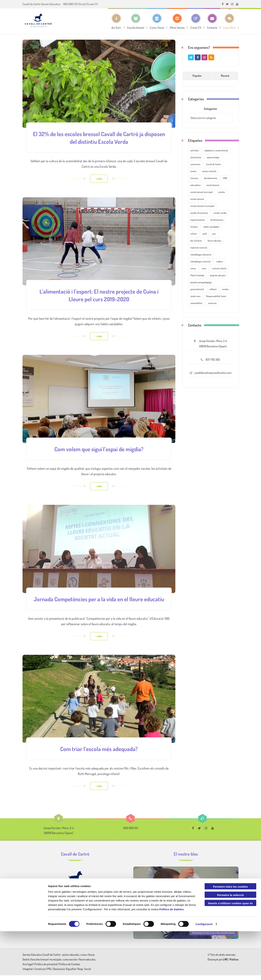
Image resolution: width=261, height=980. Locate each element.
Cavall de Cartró (213, 164)
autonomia (195, 164)
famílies (194, 227)
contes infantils (209, 171)
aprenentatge (213, 157)
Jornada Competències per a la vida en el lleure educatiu (99, 601)
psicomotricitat (197, 289)
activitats (195, 150)
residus (225, 289)
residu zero (195, 296)
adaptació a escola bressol (216, 150)
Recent (225, 76)
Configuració (204, 973)
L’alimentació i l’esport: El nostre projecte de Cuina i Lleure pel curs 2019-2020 (99, 294)
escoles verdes (220, 213)
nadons (220, 261)
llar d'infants (196, 241)
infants (194, 234)
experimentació (197, 220)
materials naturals (199, 248)
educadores (196, 185)
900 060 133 (70, 4)
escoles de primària (199, 213)
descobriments (211, 178)
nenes (193, 268)
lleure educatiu (215, 241)
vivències (212, 303)
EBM (225, 178)
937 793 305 (213, 360)
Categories (210, 109)
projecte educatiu (218, 275)
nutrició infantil (219, 268)
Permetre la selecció (230, 944)
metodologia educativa (201, 255)
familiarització (217, 220)
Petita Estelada (197, 275)
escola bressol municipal (202, 192)
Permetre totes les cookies (230, 935)
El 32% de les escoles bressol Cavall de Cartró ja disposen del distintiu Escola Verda (99, 137)
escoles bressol (197, 199)
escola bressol (213, 185)
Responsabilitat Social (216, 296)
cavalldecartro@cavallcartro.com (213, 373)
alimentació (196, 157)
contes (193, 171)
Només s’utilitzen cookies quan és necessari (230, 953)
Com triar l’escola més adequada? (99, 754)
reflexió (213, 289)
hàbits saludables (211, 227)
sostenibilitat (196, 303)
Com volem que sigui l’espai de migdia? (99, 447)
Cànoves (194, 178)
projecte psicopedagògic (201, 282)
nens (204, 268)
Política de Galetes (171, 958)
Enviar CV (93, 4)
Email (82, 4)
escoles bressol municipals (202, 206)
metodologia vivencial (200, 261)
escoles (222, 192)
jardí (205, 234)
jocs (214, 234)
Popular (197, 76)
